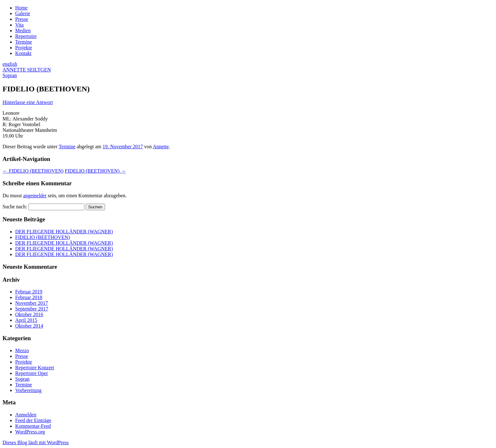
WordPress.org (30, 432)
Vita (19, 25)
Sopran (22, 379)
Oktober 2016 (29, 314)
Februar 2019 (29, 292)
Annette (161, 147)
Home (21, 8)
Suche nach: (15, 207)
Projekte (24, 48)
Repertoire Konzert (35, 368)
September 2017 (32, 309)
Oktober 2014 (29, 326)
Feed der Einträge (33, 420)
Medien (23, 31)
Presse (22, 19)
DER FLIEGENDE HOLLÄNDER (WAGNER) (64, 232)
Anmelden (26, 415)
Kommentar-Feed (33, 426)
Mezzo (22, 350)
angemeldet (35, 196)
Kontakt (23, 53)
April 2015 (26, 320)
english (10, 64)
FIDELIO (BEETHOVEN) (33, 171)
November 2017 (32, 303)
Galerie (23, 13)
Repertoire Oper (32, 373)
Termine (24, 42)
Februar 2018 (29, 297)
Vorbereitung (28, 390)
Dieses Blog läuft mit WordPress (36, 442)
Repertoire (26, 36)
